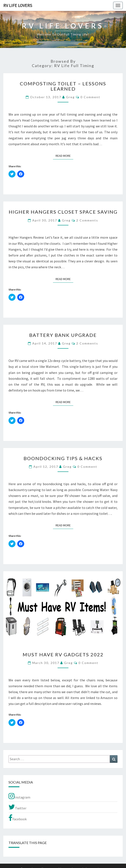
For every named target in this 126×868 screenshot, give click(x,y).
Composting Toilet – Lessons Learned (63, 86)
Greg (70, 97)
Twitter (17, 807)
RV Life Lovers (18, 5)
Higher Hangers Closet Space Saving (63, 212)
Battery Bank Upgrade (63, 335)
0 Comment (90, 97)
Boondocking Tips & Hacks (63, 458)
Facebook (18, 818)
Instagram (19, 796)
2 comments (87, 220)
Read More (64, 155)
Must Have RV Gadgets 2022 (63, 654)
